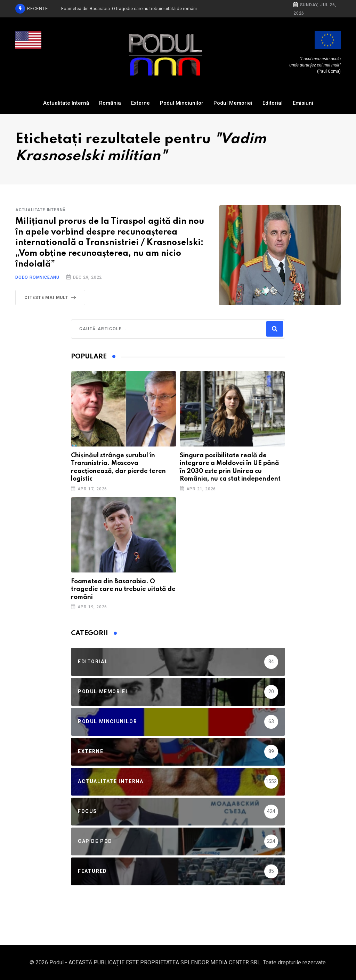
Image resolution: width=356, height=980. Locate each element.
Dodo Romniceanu (37, 277)
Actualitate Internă (66, 103)
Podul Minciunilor (182, 103)
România (110, 103)
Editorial (273, 103)
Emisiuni (303, 103)
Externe (140, 103)
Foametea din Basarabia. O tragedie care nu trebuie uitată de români (123, 589)
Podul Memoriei (233, 103)
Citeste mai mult (51, 298)
